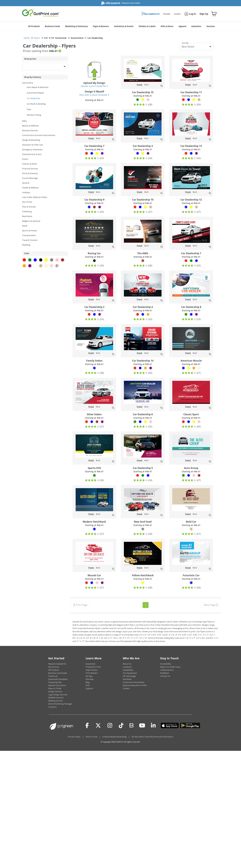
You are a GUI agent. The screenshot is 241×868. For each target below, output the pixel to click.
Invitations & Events (124, 26)
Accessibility (166, 664)
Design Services (55, 691)
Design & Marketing (31, 140)
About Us (127, 664)
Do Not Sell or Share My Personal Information (152, 737)
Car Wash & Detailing (36, 104)
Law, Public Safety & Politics (35, 197)
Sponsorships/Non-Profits (135, 685)
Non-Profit (27, 202)
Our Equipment (130, 673)
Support (89, 688)
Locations (127, 667)
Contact (177, 14)
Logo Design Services (58, 695)
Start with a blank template (94, 95)
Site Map (90, 679)
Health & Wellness (30, 188)
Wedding (26, 245)
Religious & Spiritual (31, 221)
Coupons (52, 707)
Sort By (185, 43)
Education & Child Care (33, 145)
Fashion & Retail (29, 164)
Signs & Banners (101, 26)
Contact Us (165, 676)
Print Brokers (92, 673)
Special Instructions (57, 685)
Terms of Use (91, 737)
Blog (88, 682)
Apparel (182, 26)
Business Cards (52, 26)
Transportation (29, 235)
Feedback (165, 673)
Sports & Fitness (30, 231)
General (26, 183)
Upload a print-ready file (94, 86)
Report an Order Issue (170, 667)
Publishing (27, 211)
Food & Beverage (30, 178)
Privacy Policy (74, 737)
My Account (54, 667)
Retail (25, 226)
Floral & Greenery (30, 173)
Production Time (93, 667)
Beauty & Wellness (31, 126)
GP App (89, 676)
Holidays (26, 192)
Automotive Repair (35, 93)
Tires (29, 109)
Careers (126, 688)
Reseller (167, 14)
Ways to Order (55, 688)
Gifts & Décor (167, 26)
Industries (196, 26)
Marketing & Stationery (76, 26)
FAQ (88, 685)
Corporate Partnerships (134, 682)
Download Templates (58, 679)
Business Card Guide (58, 673)
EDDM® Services (56, 698)
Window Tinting (34, 115)
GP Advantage (129, 676)
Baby (24, 121)
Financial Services (30, 169)
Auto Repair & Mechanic (38, 87)
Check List (53, 676)
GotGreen (127, 679)
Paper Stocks (92, 670)
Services (211, 26)
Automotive (28, 83)
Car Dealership (33, 98)
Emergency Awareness (32, 149)
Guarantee (90, 664)
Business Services (30, 130)
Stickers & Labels (147, 26)
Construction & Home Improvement (39, 135)
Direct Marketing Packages (60, 704)
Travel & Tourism (30, 240)
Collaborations (167, 670)
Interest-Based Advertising (114, 737)
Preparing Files (55, 682)
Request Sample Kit (57, 664)
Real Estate (27, 216)
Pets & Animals (29, 207)
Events (25, 159)
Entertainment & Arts (32, 154)
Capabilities (128, 670)
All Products (34, 26)
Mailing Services (55, 701)
